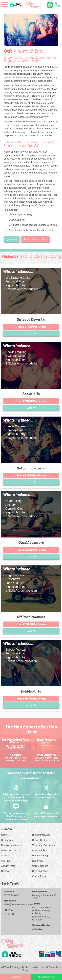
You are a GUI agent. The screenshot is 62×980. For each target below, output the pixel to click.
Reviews (6, 871)
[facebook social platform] (6, 914)
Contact (5, 835)
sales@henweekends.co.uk (17, 904)
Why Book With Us (11, 850)
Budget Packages (41, 835)
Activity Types (8, 866)
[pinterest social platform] (13, 914)
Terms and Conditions (43, 845)
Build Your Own (40, 871)
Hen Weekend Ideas (12, 845)
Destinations (8, 840)
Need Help (38, 861)
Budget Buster (40, 840)
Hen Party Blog (40, 856)
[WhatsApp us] (50, 5)
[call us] (58, 5)
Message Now (46, 977)
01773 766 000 (11, 895)
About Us (6, 856)
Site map (6, 861)
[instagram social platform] (9, 914)
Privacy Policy (39, 850)
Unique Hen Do (40, 866)
